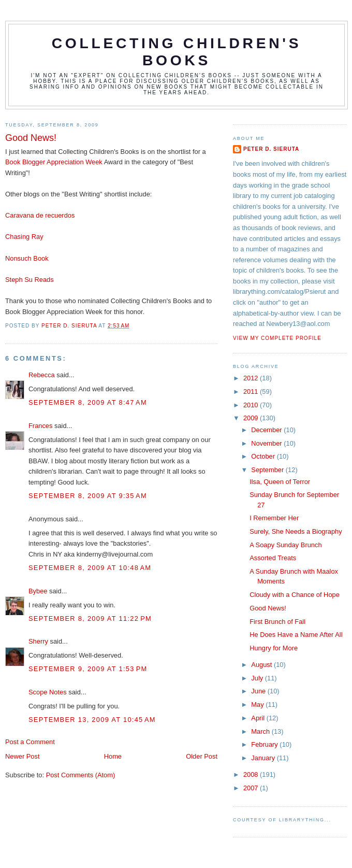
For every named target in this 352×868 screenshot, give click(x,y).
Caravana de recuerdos (40, 215)
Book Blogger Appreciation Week (54, 162)
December (267, 430)
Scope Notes (48, 692)
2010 (252, 405)
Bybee (38, 591)
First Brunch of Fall (277, 622)
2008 (252, 774)
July (258, 678)
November (267, 443)
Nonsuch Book (27, 258)
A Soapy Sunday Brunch (285, 545)
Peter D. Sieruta (271, 149)
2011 (252, 392)
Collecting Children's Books (177, 52)
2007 (252, 788)
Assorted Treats (273, 558)
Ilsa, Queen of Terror (280, 482)
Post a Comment (30, 742)
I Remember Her (274, 518)
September (268, 470)
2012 (252, 378)
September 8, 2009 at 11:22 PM (90, 618)
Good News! (268, 608)
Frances (40, 426)
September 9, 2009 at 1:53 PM (88, 669)
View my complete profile (277, 338)
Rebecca (42, 375)
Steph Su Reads (30, 280)
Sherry (38, 641)
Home (113, 756)
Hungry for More (274, 648)
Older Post (202, 756)
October (264, 456)
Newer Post (22, 756)
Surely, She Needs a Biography (296, 531)
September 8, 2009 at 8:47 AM (88, 402)
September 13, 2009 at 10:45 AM (92, 720)
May (258, 705)
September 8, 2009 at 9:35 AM (88, 496)
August (262, 665)
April (259, 718)
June (259, 691)
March (261, 731)
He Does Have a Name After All (296, 635)
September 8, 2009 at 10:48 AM (90, 568)
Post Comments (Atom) (81, 775)
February (265, 744)
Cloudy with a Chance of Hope (295, 595)
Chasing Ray (24, 237)
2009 (252, 418)
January (264, 758)
